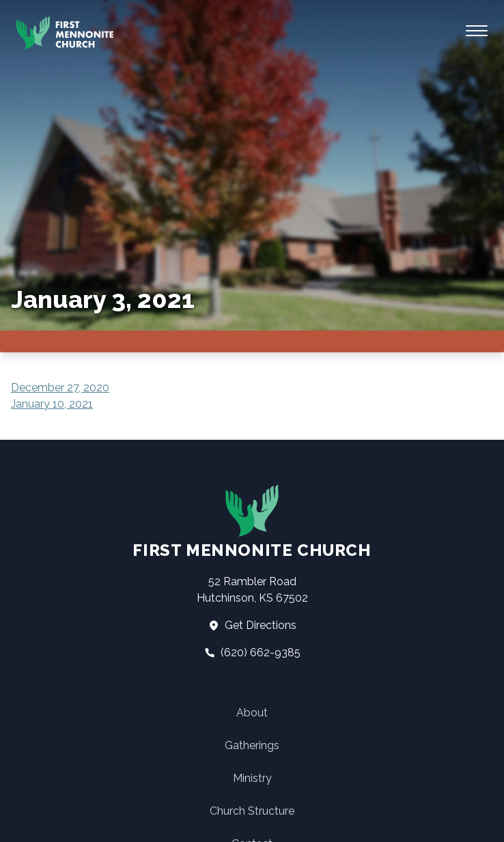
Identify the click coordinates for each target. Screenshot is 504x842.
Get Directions (252, 625)
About (252, 713)
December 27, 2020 (60, 388)
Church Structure (252, 811)
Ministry (252, 778)
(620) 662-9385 (252, 652)
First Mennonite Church (252, 522)
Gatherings (252, 745)
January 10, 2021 (52, 404)
